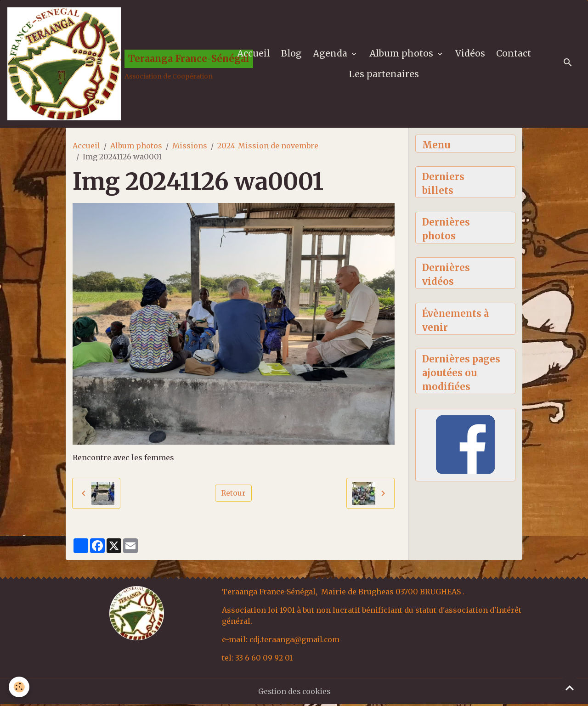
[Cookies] (20, 687)
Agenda (332, 54)
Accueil (254, 54)
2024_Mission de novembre (268, 147)
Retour (233, 495)
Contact (514, 54)
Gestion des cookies (294, 693)
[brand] (112, 65)
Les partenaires (384, 75)
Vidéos (471, 54)
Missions (190, 147)
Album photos (403, 54)
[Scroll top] (570, 688)
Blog (292, 54)
